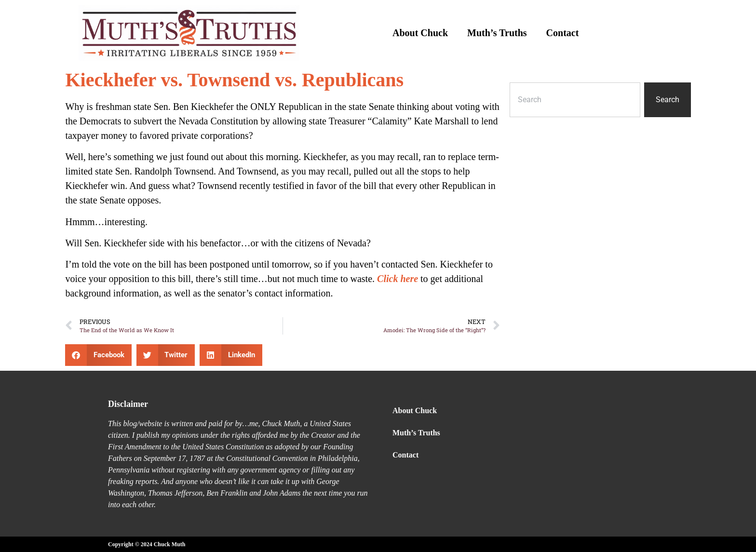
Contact (563, 33)
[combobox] (575, 100)
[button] (98, 355)
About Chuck (420, 33)
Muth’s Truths (497, 33)
